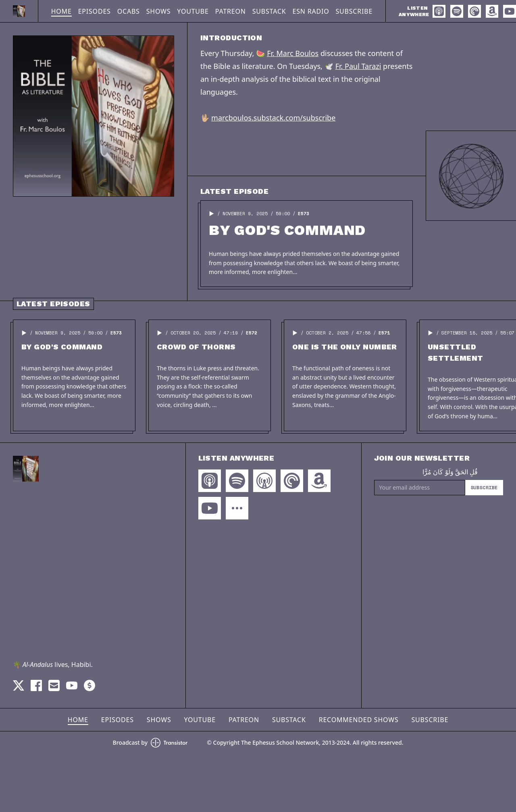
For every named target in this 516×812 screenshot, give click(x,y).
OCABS (129, 11)
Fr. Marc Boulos (293, 53)
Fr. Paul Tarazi (358, 66)
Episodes (95, 11)
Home (61, 11)
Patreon (231, 11)
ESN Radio (311, 11)
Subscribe (354, 11)
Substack (269, 11)
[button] (212, 214)
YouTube (193, 11)
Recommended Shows (359, 720)
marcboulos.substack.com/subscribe (273, 118)
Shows (159, 11)
